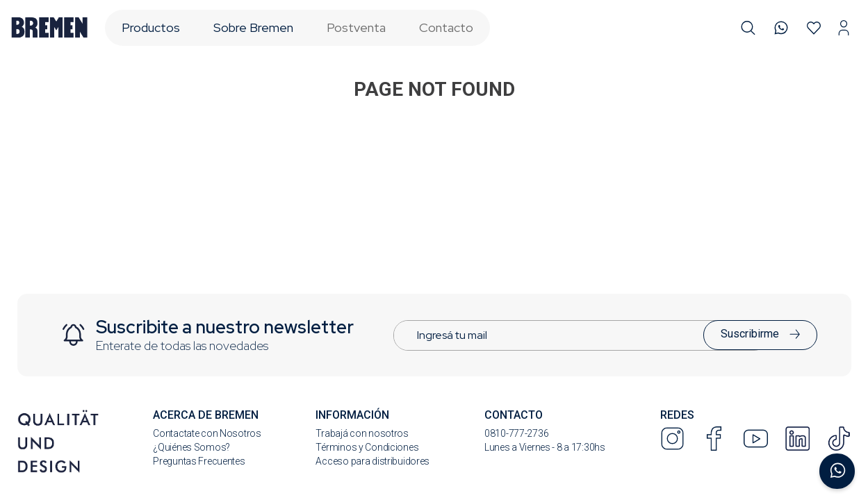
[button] (748, 28)
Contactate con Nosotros (207, 433)
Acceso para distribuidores (372, 461)
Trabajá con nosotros (362, 433)
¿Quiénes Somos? (191, 447)
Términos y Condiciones (367, 447)
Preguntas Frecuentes (199, 461)
